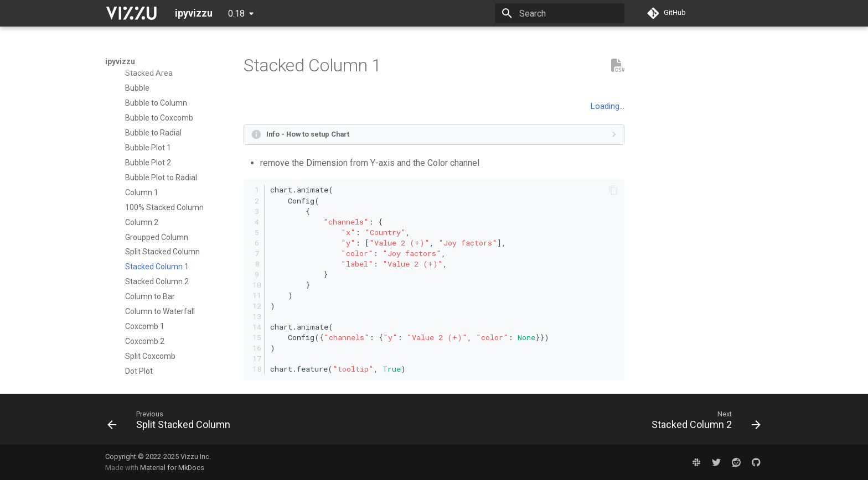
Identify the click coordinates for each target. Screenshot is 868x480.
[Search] (560, 13)
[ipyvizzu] (131, 13)
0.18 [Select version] (236, 14)
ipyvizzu (120, 61)
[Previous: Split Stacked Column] (172, 422)
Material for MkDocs (172, 468)
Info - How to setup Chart (308, 134)
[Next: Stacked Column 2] (703, 422)
